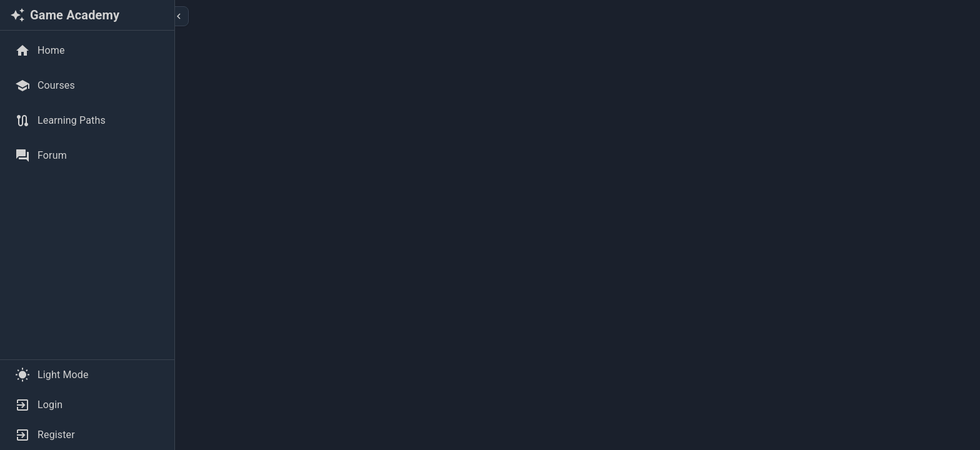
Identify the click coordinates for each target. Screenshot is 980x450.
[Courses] (87, 86)
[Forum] (87, 156)
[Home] (87, 51)
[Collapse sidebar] (179, 16)
